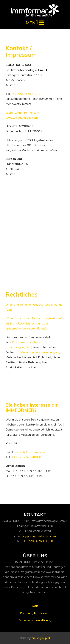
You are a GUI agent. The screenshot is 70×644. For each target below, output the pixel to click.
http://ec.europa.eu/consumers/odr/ (37, 352)
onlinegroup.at (41, 638)
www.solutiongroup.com (22, 117)
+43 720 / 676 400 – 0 (37, 541)
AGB (35, 606)
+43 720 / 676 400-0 (26, 94)
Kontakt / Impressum (35, 613)
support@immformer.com (22, 112)
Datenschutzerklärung (35, 620)
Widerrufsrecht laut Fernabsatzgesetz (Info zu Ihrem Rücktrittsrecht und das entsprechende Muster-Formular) (35, 323)
